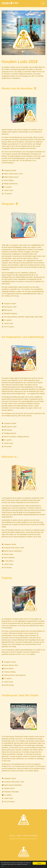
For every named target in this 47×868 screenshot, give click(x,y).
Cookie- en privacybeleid (30, 836)
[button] (5, 33)
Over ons (12, 836)
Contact (19, 836)
